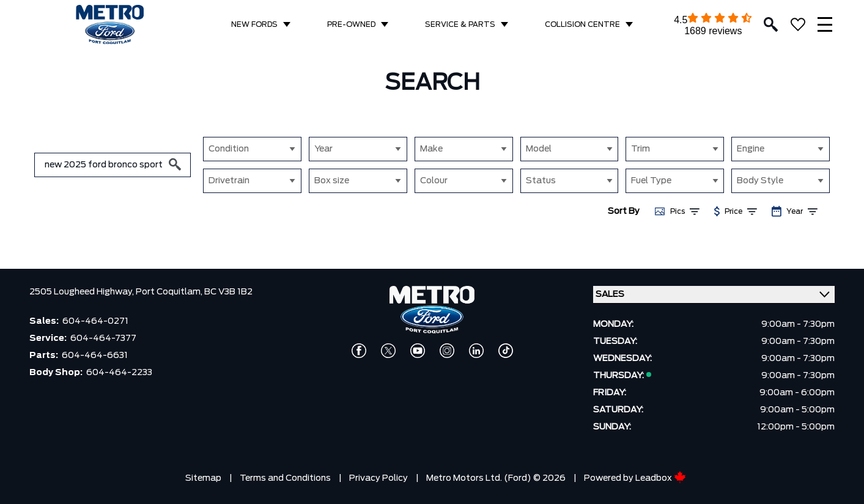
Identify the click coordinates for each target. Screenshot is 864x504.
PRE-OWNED (351, 24)
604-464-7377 (103, 338)
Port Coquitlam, (170, 292)
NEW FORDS (254, 24)
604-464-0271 (95, 321)
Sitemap (203, 478)
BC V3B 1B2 (228, 292)
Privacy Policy (378, 478)
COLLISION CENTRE (582, 24)
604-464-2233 (119, 373)
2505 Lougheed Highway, (83, 292)
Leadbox (661, 478)
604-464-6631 (95, 356)
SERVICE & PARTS (460, 24)
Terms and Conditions (285, 478)
